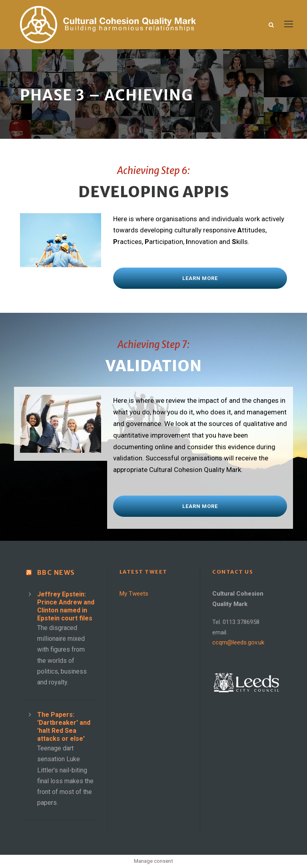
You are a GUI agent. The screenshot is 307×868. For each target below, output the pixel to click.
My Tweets (134, 594)
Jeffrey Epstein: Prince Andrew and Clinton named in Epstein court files (66, 606)
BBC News (56, 572)
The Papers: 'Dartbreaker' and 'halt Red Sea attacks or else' (64, 727)
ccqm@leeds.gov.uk (238, 642)
